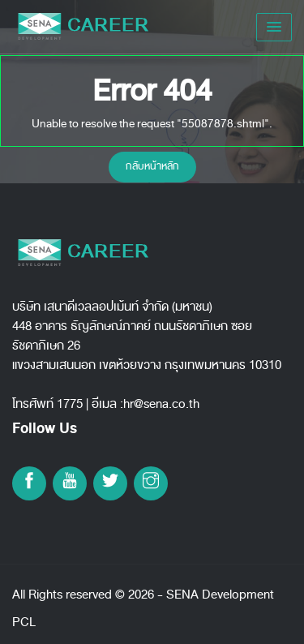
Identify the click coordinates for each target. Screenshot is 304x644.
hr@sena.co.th (161, 404)
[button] (274, 27)
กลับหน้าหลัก (152, 166)
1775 (70, 404)
